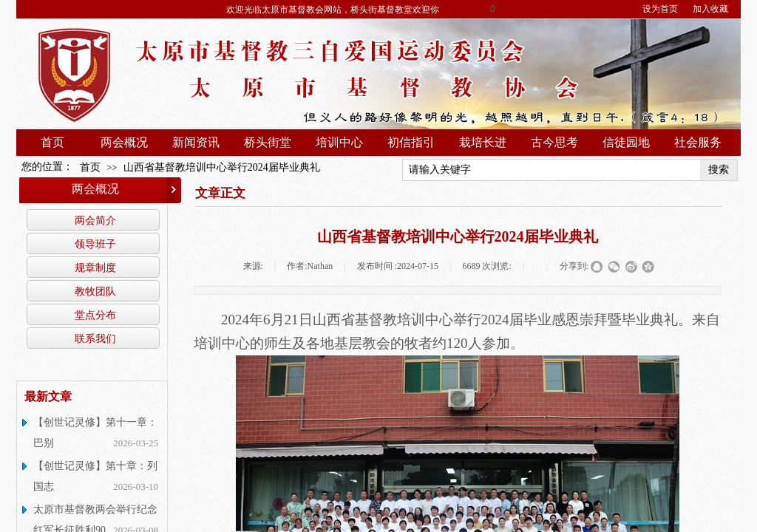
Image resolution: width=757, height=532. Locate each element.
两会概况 (124, 142)
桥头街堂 (268, 142)
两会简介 (95, 220)
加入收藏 (710, 9)
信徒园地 (626, 142)
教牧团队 (95, 291)
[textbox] (551, 170)
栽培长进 (483, 142)
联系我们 (95, 338)
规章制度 (95, 267)
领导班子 (95, 244)
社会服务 (698, 142)
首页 (52, 142)
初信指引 (411, 142)
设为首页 (660, 9)
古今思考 (554, 142)
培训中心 (339, 142)
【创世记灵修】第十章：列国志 (95, 476)
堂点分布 (95, 315)
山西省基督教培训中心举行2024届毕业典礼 (222, 167)
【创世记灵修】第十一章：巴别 (95, 433)
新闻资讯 (196, 142)
